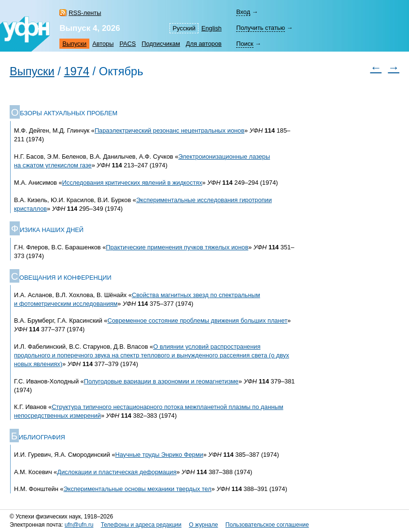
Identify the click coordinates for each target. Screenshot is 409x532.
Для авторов (204, 44)
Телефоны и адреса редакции (141, 525)
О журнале (203, 525)
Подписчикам (161, 44)
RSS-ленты (85, 13)
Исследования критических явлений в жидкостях (132, 183)
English (212, 28)
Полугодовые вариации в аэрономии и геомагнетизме (161, 381)
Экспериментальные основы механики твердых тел (137, 489)
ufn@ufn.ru (79, 525)
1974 (77, 71)
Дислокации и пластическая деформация (117, 472)
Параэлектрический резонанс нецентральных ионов (169, 130)
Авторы (103, 44)
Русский (184, 28)
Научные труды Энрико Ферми (159, 455)
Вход (243, 12)
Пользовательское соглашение (267, 525)
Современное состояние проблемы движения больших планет (198, 321)
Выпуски (74, 44)
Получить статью (261, 28)
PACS (127, 44)
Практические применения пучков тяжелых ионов (177, 247)
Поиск (245, 44)
